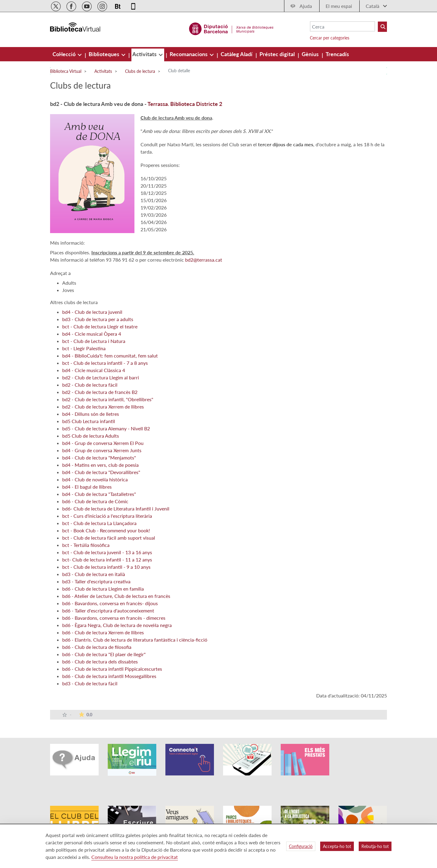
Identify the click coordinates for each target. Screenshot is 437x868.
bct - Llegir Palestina (84, 348)
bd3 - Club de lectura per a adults (98, 319)
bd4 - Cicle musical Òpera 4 (92, 334)
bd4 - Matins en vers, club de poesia (100, 465)
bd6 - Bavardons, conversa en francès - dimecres (114, 618)
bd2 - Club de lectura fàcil (90, 385)
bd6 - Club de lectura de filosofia (97, 647)
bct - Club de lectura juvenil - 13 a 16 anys (107, 552)
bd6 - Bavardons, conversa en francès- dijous (110, 603)
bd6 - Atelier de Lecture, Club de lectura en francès (116, 596)
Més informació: (67, 243)
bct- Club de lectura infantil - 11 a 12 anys (107, 559)
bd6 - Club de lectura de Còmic (95, 501)
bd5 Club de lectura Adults (91, 436)
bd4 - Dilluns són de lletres (91, 414)
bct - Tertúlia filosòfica (86, 545)
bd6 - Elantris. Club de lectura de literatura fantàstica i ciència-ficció (135, 640)
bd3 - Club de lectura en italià (94, 574)
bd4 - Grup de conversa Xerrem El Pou (103, 443)
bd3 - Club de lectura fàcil (90, 683)
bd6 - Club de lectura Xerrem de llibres (103, 632)
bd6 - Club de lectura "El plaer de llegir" (104, 654)
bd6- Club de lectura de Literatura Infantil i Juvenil (116, 509)
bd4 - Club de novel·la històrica (95, 479)
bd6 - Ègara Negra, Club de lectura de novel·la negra (117, 625)
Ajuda (306, 6)
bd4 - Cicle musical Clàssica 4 (94, 370)
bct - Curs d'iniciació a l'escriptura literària (107, 516)
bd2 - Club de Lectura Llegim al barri (101, 377)
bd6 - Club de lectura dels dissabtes (100, 661)
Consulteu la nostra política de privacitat (135, 857)
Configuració (301, 846)
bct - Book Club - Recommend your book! (106, 530)
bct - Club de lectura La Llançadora (99, 523)
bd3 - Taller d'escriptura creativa (96, 581)
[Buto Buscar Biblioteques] (382, 27)
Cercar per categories (330, 38)
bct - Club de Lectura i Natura (94, 341)
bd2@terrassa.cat (204, 260)
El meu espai (339, 6)
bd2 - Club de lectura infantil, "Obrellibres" (108, 399)
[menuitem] (65, 54)
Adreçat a (60, 273)
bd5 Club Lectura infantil (89, 421)
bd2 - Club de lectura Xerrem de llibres (103, 407)
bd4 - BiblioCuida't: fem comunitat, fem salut (110, 356)
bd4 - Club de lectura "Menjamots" (99, 458)
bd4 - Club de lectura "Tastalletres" (99, 494)
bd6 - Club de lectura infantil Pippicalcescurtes (112, 669)
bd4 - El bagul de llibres (87, 487)
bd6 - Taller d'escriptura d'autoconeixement (108, 610)
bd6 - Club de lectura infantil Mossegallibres (109, 676)
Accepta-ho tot (337, 846)
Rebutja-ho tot (375, 846)
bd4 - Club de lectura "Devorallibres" (101, 472)
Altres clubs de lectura (74, 302)
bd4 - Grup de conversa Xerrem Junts (102, 450)
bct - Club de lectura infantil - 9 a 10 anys (106, 567)
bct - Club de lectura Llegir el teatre (100, 326)
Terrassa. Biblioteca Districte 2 (185, 104)
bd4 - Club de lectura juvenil (92, 312)
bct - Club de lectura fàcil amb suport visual (109, 538)
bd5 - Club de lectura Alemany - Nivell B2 (106, 428)
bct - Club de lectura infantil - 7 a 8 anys (105, 363)
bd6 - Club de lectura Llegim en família (103, 589)
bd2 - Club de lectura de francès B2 (100, 392)
